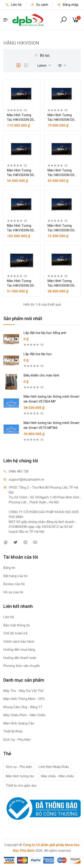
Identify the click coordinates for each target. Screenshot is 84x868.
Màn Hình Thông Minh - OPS (24, 699)
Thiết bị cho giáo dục (21, 786)
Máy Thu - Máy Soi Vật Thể (23, 691)
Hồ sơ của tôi (13, 592)
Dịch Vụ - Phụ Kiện (17, 740)
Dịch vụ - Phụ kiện (19, 767)
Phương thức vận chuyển (22, 666)
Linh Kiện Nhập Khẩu (54, 767)
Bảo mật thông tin (17, 625)
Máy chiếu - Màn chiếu (57, 776)
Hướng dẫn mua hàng (19, 650)
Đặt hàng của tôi (15, 576)
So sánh (39, 5)
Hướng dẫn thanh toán (20, 658)
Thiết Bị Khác (13, 731)
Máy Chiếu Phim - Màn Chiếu (24, 715)
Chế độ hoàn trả (15, 633)
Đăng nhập (68, 5)
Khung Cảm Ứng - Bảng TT (23, 707)
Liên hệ (14, 5)
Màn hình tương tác (20, 776)
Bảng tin (9, 568)
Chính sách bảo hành (19, 642)
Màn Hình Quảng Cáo (19, 723)
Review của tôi (14, 584)
